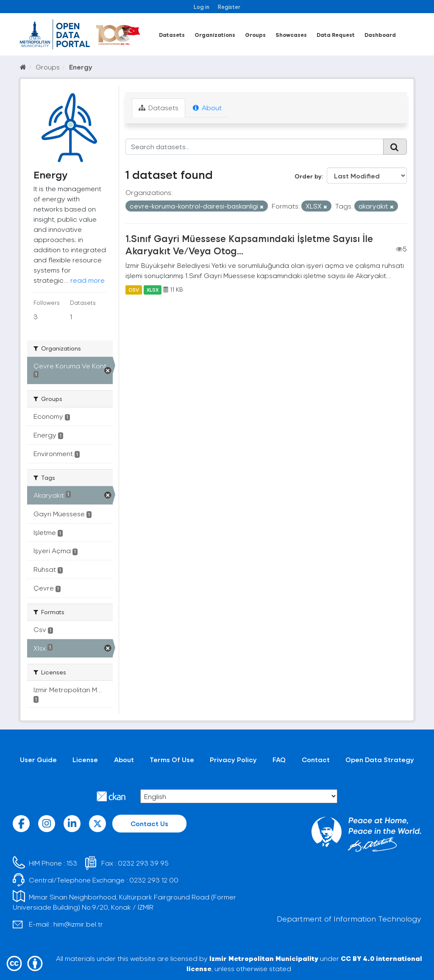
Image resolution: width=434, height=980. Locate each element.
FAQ (279, 759)
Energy (81, 67)
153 (72, 863)
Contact (316, 759)
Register (229, 7)
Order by (308, 176)
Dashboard (380, 35)
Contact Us (149, 823)
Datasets (172, 35)
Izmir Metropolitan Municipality (264, 958)
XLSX (153, 290)
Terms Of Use (172, 759)
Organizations (215, 35)
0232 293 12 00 (154, 880)
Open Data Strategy (380, 759)
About (207, 107)
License (85, 759)
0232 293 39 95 (143, 863)
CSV (134, 290)
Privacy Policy (233, 759)
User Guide (38, 759)
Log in (202, 7)
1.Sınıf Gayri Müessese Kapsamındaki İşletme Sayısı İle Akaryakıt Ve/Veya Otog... (249, 244)
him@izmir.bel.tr (78, 924)
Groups (255, 35)
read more (88, 280)
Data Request (336, 35)
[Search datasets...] (255, 147)
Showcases (291, 35)
